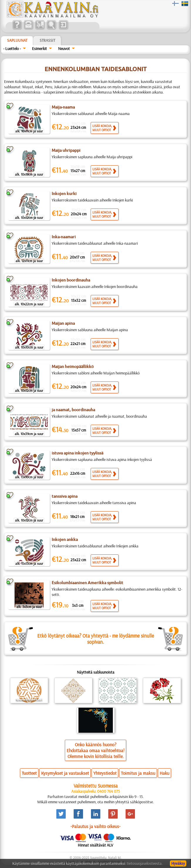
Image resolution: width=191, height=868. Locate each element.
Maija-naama (63, 107)
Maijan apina (63, 323)
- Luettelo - (12, 49)
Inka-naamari (64, 237)
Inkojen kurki (64, 194)
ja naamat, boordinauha (73, 410)
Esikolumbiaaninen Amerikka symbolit (87, 583)
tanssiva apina (65, 496)
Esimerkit (39, 49)
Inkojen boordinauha (71, 280)
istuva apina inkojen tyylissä (77, 453)
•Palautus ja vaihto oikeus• (96, 826)
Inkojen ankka (65, 539)
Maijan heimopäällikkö (73, 366)
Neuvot (64, 49)
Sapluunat (17, 40)
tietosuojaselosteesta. (145, 863)
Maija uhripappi (66, 150)
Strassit (47, 40)
